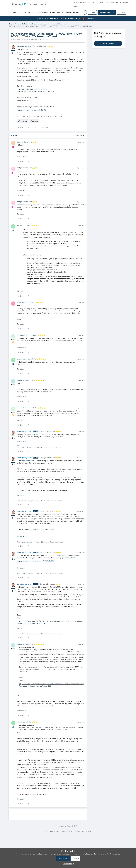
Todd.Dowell (22, 302)
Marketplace (116, 2)
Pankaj (20, 225)
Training (126, 2)
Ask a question (108, 43)
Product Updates (56, 12)
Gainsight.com (80, 2)
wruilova (20, 142)
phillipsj (20, 168)
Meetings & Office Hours (57, 24)
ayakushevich (22, 359)
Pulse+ (77, 6)
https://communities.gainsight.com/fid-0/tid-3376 (35, 561)
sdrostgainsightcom (25, 46)
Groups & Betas (42, 12)
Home (11, 24)
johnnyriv (20, 380)
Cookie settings (67, 831)
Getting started (21, 24)
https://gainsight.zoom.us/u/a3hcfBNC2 (32, 110)
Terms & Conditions (52, 831)
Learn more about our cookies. (109, 854)
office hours (22, 121)
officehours (34, 121)
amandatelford (23, 335)
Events (31, 12)
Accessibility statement (83, 831)
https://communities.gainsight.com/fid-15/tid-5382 (36, 529)
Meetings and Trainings (37, 24)
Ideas (24, 12)
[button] (92, 12)
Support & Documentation (98, 2)
